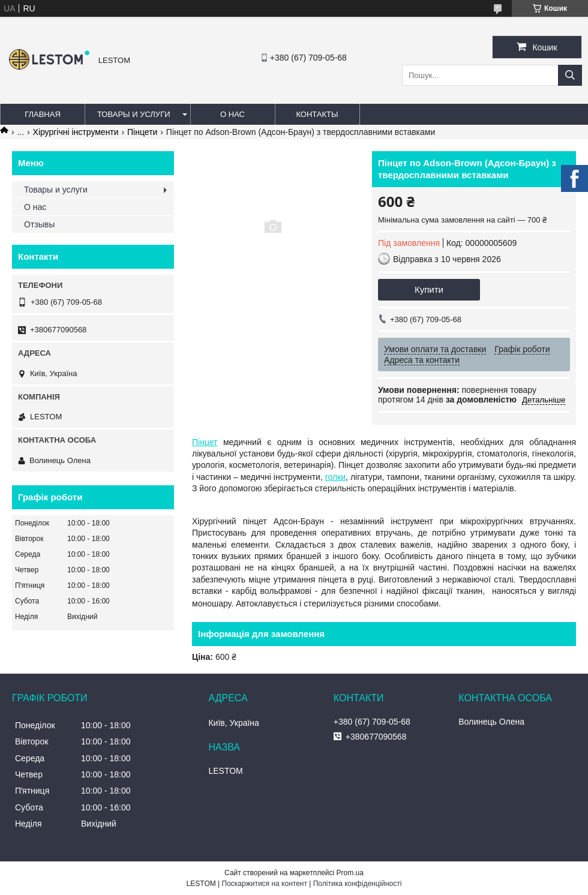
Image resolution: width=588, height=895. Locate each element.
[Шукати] (570, 75)
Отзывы (39, 224)
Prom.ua (350, 873)
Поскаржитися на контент (265, 884)
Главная (43, 114)
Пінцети (142, 132)
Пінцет (205, 442)
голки (335, 477)
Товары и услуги (134, 114)
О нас (232, 114)
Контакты (317, 114)
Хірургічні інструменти (76, 132)
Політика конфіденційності (358, 884)
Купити (429, 289)
